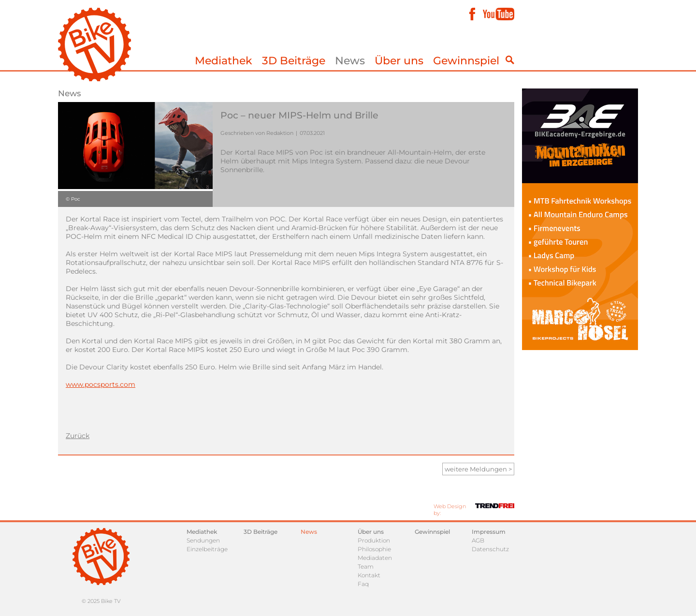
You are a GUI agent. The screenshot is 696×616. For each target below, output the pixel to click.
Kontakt (369, 575)
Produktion (374, 540)
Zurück (78, 436)
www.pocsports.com (101, 384)
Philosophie (374, 549)
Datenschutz (490, 549)
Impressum (489, 532)
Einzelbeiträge (207, 549)
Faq (363, 584)
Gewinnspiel (466, 61)
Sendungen (203, 540)
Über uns (399, 61)
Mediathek (224, 61)
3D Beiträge (294, 61)
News (350, 61)
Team (366, 566)
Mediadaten (375, 558)
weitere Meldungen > (478, 469)
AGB (478, 540)
